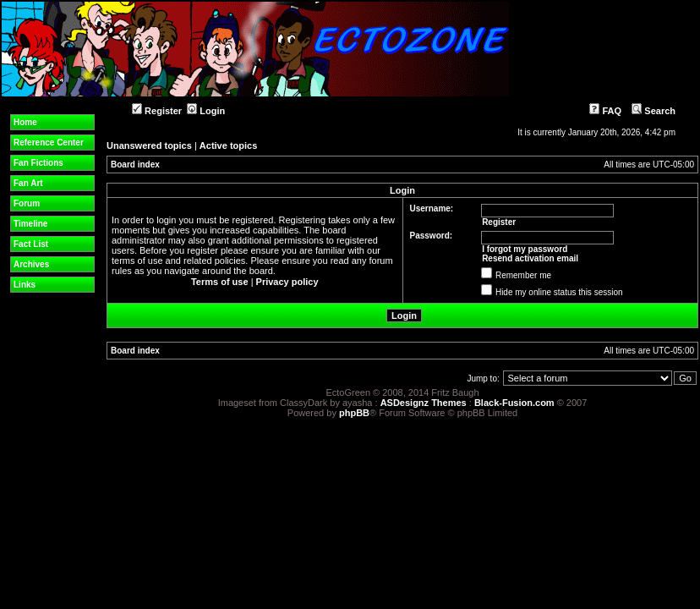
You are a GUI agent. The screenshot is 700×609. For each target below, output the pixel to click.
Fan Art (28, 183)
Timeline (30, 224)
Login (206, 111)
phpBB (354, 413)
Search (654, 111)
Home (25, 122)
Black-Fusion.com (514, 403)
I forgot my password (525, 249)
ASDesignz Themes (424, 403)
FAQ (605, 111)
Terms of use (220, 282)
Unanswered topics (149, 145)
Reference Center (49, 143)
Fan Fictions (38, 163)
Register (157, 111)
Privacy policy (287, 282)
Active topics (228, 145)
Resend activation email (530, 258)
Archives (31, 264)
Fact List (31, 244)
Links (25, 285)
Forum (27, 203)
